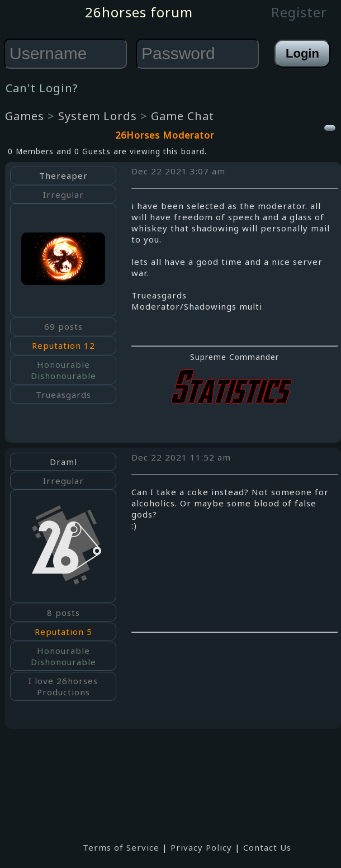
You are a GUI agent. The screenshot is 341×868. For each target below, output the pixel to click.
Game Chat (183, 116)
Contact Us (267, 847)
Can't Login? (42, 88)
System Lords (98, 116)
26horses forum (139, 12)
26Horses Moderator (165, 135)
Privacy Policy (201, 847)
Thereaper (63, 176)
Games (25, 116)
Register (299, 12)
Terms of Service (121, 847)
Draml (63, 462)
